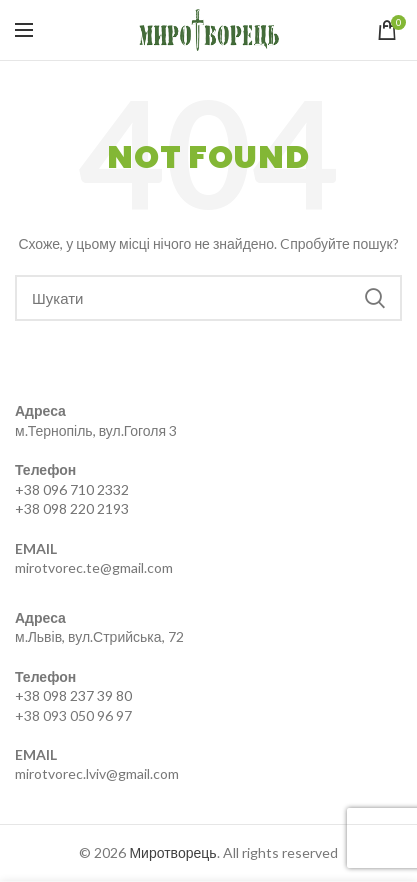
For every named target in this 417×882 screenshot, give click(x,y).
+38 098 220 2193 (72, 508)
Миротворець (172, 852)
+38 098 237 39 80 (73, 695)
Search (375, 298)
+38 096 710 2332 (72, 489)
